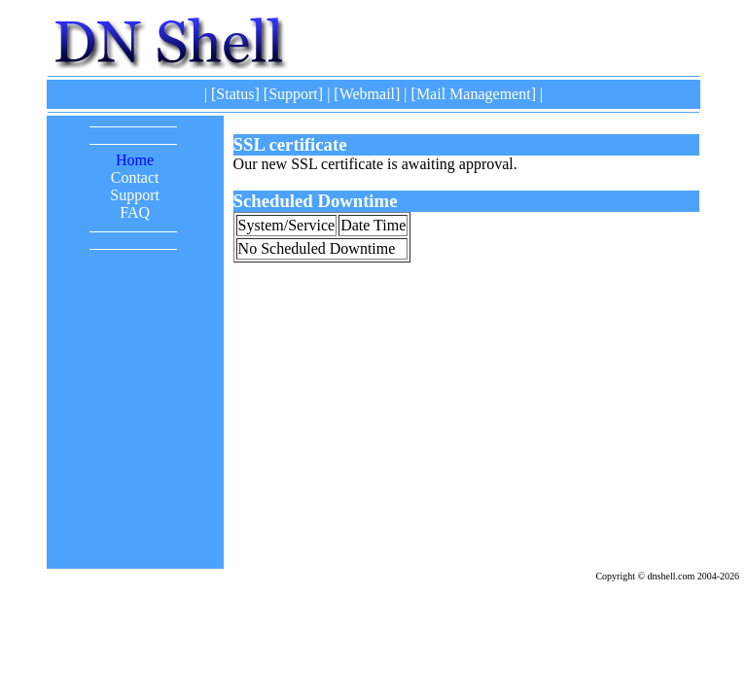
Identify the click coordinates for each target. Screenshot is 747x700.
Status (235, 94)
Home (135, 160)
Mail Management (474, 94)
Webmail (367, 94)
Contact (135, 177)
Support (293, 94)
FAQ (135, 212)
